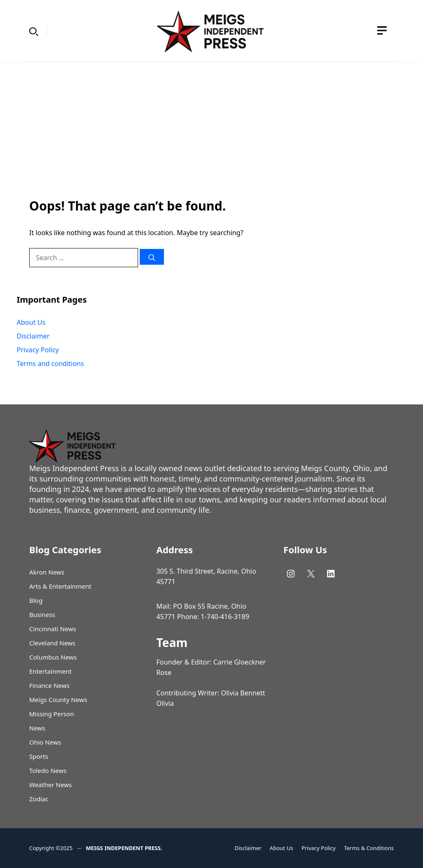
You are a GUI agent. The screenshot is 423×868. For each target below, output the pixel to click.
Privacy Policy (38, 350)
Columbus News (53, 657)
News (37, 728)
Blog (36, 600)
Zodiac (39, 799)
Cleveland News (52, 643)
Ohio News (45, 742)
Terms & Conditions (369, 848)
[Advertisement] (211, 125)
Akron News (47, 572)
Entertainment (50, 671)
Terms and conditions (50, 364)
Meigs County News (58, 700)
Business (42, 615)
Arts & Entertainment (60, 586)
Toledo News (48, 770)
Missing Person (52, 714)
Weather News (50, 785)
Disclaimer (33, 336)
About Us (31, 322)
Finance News (49, 685)
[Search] (152, 257)
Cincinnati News (53, 629)
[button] (34, 30)
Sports (39, 756)
